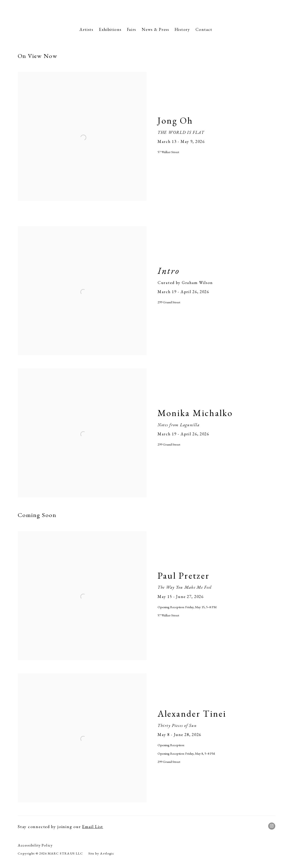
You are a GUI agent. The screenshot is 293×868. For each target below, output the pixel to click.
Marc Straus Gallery (146, 12)
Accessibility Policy (35, 845)
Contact (204, 29)
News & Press (155, 29)
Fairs (132, 29)
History (182, 29)
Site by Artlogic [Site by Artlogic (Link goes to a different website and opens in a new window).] (101, 853)
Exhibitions (110, 29)
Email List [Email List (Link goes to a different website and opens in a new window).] (93, 827)
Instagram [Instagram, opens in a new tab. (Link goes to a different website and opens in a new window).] (272, 826)
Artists (86, 29)
